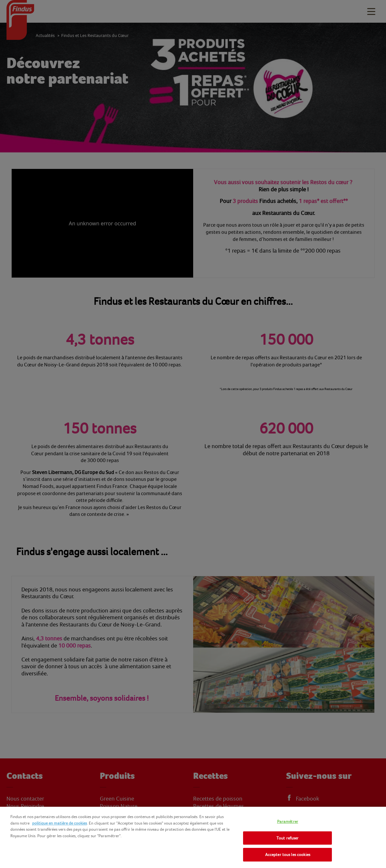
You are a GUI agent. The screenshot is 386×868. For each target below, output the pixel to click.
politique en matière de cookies (59, 823)
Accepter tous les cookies (288, 855)
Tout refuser (288, 838)
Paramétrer (288, 821)
